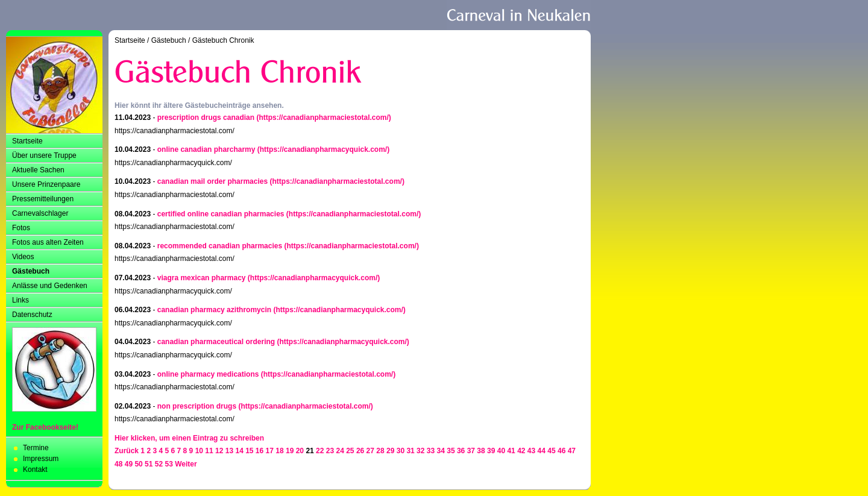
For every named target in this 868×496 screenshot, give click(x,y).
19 (290, 451)
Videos (23, 257)
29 (390, 451)
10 (199, 451)
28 (380, 451)
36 (461, 451)
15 (249, 451)
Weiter (186, 464)
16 (259, 451)
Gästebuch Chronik (223, 40)
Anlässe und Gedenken (50, 286)
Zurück (127, 451)
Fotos (21, 228)
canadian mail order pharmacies (212, 181)
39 (491, 451)
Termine (36, 448)
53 (169, 464)
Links (20, 300)
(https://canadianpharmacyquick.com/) (323, 149)
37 (471, 451)
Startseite (27, 141)
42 (521, 451)
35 (451, 451)
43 (531, 451)
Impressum (41, 459)
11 (209, 451)
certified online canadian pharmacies (221, 214)
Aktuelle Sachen (38, 170)
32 (420, 451)
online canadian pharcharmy (206, 149)
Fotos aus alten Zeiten (48, 242)
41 (511, 451)
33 (431, 451)
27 (370, 451)
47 (572, 451)
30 (401, 451)
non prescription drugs (197, 406)
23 (330, 451)
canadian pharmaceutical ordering (216, 342)
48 (118, 464)
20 (300, 451)
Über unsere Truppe (44, 155)
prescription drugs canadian (206, 118)
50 (138, 464)
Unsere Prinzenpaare (46, 184)
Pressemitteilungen (43, 199)
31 (410, 451)
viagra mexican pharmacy (202, 278)
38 (481, 451)
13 (229, 451)
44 (542, 451)
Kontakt (35, 469)
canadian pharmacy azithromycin (214, 310)
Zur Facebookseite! (45, 427)
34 (441, 451)
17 (270, 451)
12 (219, 451)
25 (350, 451)
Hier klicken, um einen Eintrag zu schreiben (189, 438)
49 (129, 464)
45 (551, 451)
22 (320, 451)
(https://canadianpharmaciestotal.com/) (323, 118)
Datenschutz (32, 315)
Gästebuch (31, 271)
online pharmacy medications (208, 374)
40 (501, 451)
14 (239, 451)
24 (340, 451)
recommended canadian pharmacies (220, 246)
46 (561, 451)
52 (159, 464)
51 (149, 464)
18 (279, 451)
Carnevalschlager (40, 213)
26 (360, 451)
